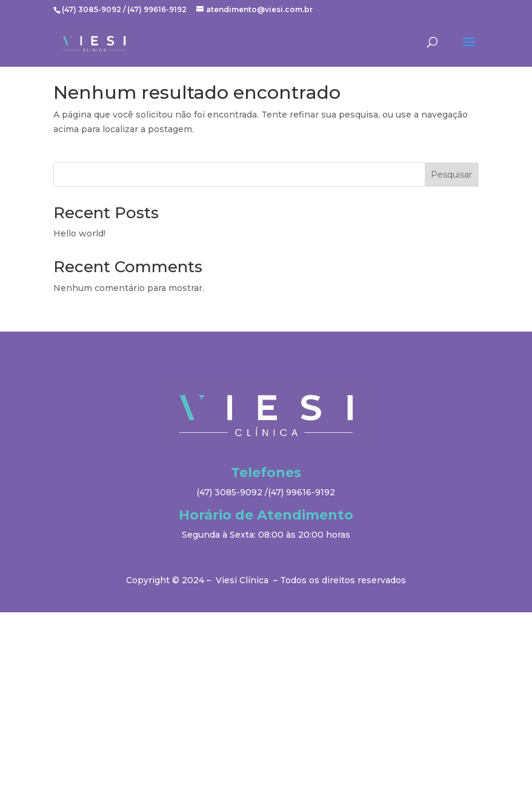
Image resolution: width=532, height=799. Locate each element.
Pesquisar (451, 175)
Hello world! (79, 233)
